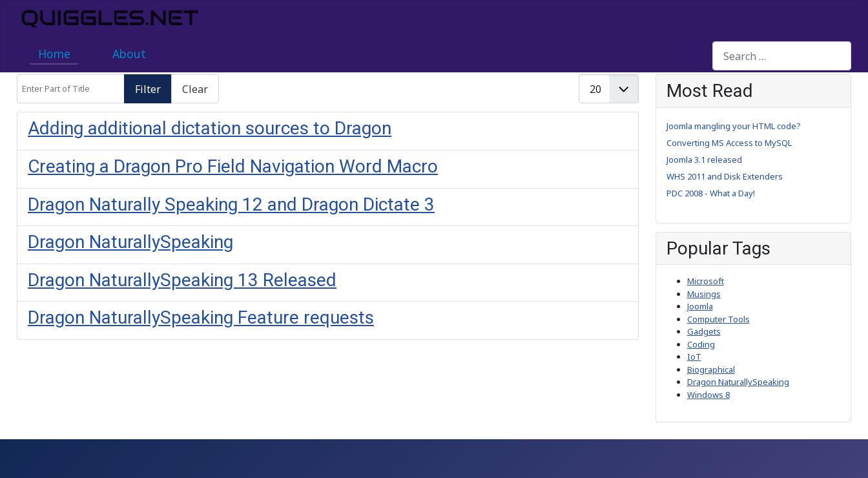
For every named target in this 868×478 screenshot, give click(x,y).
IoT (694, 357)
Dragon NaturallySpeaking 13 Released (182, 280)
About (129, 54)
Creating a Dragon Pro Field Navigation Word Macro (233, 166)
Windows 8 (708, 395)
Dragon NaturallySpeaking (130, 242)
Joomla (700, 306)
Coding (701, 344)
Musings (704, 294)
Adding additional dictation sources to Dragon (210, 128)
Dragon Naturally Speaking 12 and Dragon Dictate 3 (231, 204)
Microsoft (706, 281)
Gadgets (704, 331)
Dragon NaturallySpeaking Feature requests (201, 317)
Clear (195, 89)
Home (54, 54)
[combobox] (782, 56)
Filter (148, 89)
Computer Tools (718, 319)
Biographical (711, 369)
